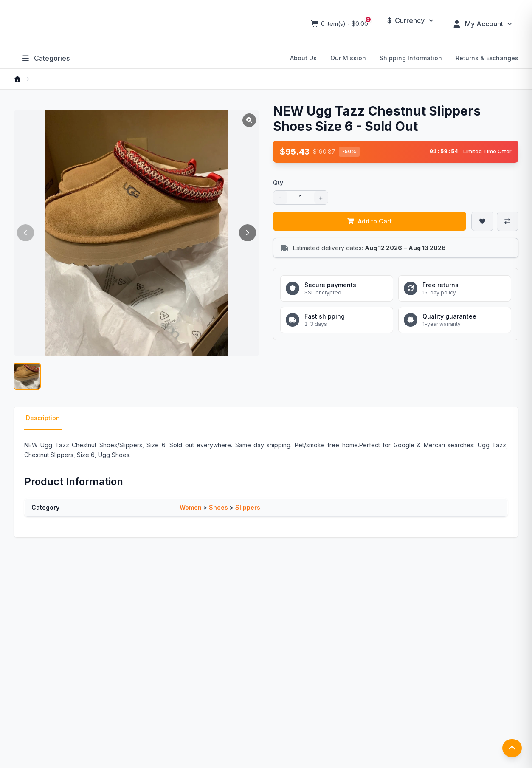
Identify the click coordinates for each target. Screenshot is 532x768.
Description (43, 418)
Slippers (248, 507)
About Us (303, 58)
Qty (278, 182)
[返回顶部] (512, 749)
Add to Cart (370, 221)
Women (191, 507)
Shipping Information (411, 58)
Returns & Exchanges (487, 58)
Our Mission (348, 58)
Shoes (218, 507)
